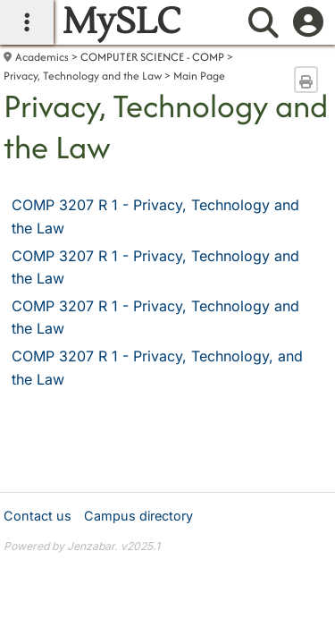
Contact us (38, 516)
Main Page (199, 76)
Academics (42, 57)
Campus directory (138, 516)
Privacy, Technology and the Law (83, 76)
